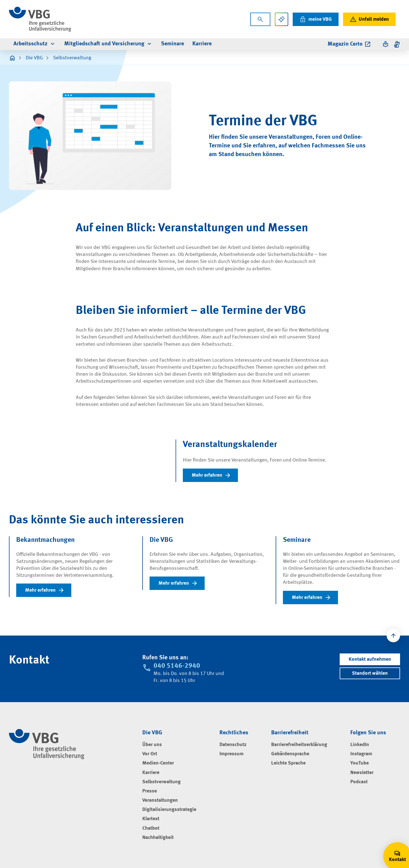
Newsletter (362, 773)
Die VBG (34, 58)
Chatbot (151, 828)
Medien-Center (158, 763)
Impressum (231, 754)
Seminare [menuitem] (172, 44)
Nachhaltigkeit (158, 838)
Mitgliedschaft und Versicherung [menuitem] (108, 44)
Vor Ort (150, 754)
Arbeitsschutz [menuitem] (35, 44)
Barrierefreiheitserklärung (299, 745)
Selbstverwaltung (72, 58)
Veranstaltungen (160, 800)
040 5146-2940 (177, 666)
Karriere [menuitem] (202, 44)
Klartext (151, 819)
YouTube (360, 763)
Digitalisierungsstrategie (169, 810)
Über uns (152, 745)
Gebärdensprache (290, 754)
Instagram (361, 754)
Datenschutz (233, 745)
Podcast (359, 782)
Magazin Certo (349, 44)
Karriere (151, 773)
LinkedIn (360, 745)
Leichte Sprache (288, 763)
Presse (150, 791)
